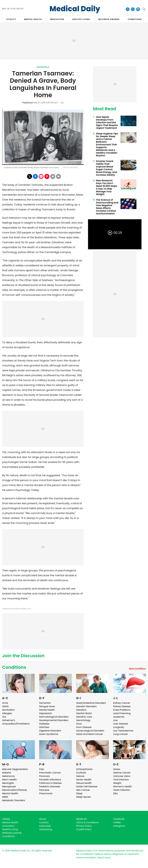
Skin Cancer (83, 790)
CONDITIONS (135, 19)
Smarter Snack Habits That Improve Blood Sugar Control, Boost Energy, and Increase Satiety (107, 168)
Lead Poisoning (122, 713)
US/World (43, 67)
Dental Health (47, 710)
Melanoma (8, 776)
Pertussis (44, 790)
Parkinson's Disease (50, 783)
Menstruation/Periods (15, 790)
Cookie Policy (84, 829)
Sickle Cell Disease (87, 787)
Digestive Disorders (50, 731)
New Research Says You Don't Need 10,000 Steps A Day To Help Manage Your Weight (107, 187)
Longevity (119, 727)
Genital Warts (84, 713)
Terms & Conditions (87, 822)
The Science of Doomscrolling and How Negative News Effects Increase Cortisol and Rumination (107, 207)
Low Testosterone (123, 731)
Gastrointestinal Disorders (91, 703)
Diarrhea (44, 727)
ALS (4, 717)
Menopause (9, 787)
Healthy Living (10, 829)
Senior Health (84, 780)
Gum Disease (84, 727)
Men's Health (9, 780)
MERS (5, 797)
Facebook (119, 819)
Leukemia (119, 717)
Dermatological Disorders (54, 717)
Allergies (7, 713)
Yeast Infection (122, 790)
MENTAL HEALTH (33, 19)
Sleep (79, 793)
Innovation (8, 826)
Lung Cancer (121, 734)
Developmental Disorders (54, 720)
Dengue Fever (47, 706)
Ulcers (117, 769)
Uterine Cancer (122, 773)
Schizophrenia (84, 769)
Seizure (80, 776)
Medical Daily (75, 9)
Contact (44, 822)
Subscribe (45, 826)
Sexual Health (84, 783)
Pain (42, 769)
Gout (79, 724)
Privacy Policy (84, 826)
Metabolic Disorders (14, 800)
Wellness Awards (109, 19)
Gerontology (83, 720)
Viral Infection (121, 780)
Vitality (6, 819)
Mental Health (10, 793)
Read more (104, 858)
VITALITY (11, 19)
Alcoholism (9, 710)
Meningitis (8, 783)
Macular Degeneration (15, 769)
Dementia (45, 703)
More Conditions (137, 669)
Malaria (7, 773)
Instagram (119, 826)
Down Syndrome (49, 734)
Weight (117, 783)
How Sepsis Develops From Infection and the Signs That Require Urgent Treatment (107, 122)
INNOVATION (57, 19)
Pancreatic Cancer (50, 773)
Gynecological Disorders (90, 731)
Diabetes (44, 724)
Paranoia (44, 776)
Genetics (81, 710)
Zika (115, 793)
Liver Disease (121, 724)
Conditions (14, 667)
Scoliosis (81, 773)
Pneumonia (46, 793)
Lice (115, 720)
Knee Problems (122, 710)
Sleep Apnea (83, 797)
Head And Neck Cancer (90, 734)
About (43, 819)
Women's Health (122, 787)
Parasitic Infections (50, 780)
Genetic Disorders (86, 706)
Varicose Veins (122, 776)
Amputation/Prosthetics (16, 724)
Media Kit (81, 819)
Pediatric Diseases (50, 787)
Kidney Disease (122, 706)
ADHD (5, 706)
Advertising (46, 829)
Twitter (117, 822)
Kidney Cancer (122, 703)
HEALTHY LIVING (81, 19)
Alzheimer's (9, 720)
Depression (46, 713)
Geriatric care (84, 717)
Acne (5, 703)
